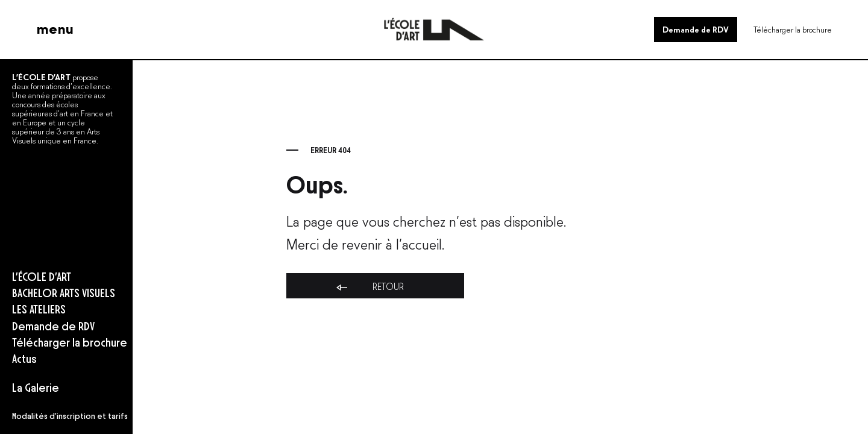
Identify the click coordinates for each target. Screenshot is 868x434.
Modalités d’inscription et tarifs (70, 415)
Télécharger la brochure (793, 29)
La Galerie (36, 387)
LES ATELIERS (39, 308)
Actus (24, 358)
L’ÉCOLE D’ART (42, 276)
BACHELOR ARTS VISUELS (64, 292)
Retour (369, 287)
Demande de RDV (696, 29)
